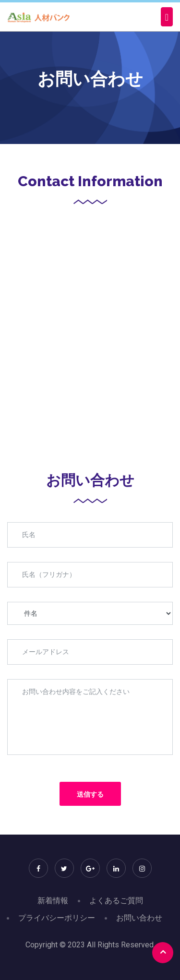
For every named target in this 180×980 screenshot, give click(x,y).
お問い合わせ (139, 918)
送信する (90, 794)
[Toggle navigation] (167, 17)
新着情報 (53, 901)
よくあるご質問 (116, 901)
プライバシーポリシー (57, 918)
